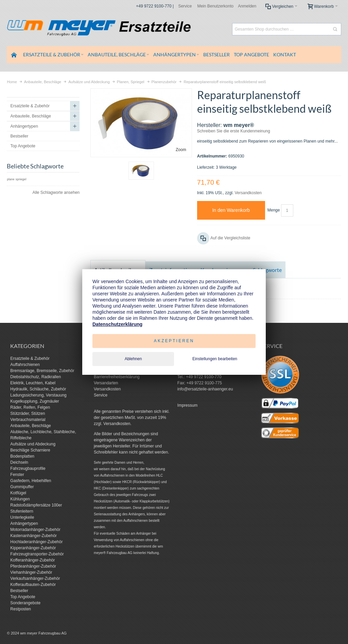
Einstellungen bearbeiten (215, 359)
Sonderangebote (25, 603)
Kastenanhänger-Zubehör (33, 536)
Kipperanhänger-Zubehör (33, 548)
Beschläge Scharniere (30, 450)
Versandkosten (248, 193)
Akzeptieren (174, 341)
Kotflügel (18, 493)
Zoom (181, 150)
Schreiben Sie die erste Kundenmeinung (234, 131)
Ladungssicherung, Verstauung (38, 395)
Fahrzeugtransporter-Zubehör (37, 554)
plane (11, 179)
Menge (274, 210)
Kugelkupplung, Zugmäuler (34, 401)
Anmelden (247, 6)
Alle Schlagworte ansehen (56, 192)
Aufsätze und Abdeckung (33, 444)
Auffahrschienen (25, 365)
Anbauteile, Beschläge (30, 426)
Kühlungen (20, 499)
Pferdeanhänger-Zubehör (33, 566)
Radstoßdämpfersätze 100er (36, 505)
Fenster (17, 475)
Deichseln (19, 462)
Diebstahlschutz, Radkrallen (36, 377)
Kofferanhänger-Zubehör (32, 560)
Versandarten (106, 383)
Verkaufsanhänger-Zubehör (35, 578)
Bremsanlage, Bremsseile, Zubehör (42, 371)
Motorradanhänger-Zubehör (35, 530)
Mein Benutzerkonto (215, 6)
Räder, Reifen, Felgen (30, 407)
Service (185, 6)
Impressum (187, 405)
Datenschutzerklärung (117, 324)
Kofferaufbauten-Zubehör (33, 585)
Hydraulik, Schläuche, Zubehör (38, 389)
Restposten (21, 609)
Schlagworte (267, 270)
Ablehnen (133, 359)
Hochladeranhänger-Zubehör (36, 542)
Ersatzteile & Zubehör (30, 358)
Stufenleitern (22, 511)
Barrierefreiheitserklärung (117, 377)
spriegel (21, 179)
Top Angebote (23, 597)
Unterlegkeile (22, 517)
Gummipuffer (22, 487)
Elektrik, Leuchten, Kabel (33, 383)
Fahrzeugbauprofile (28, 468)
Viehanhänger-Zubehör (31, 572)
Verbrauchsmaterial (28, 420)
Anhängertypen (24, 523)
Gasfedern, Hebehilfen (31, 481)
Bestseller (19, 591)
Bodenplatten (22, 456)
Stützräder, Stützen (28, 413)
